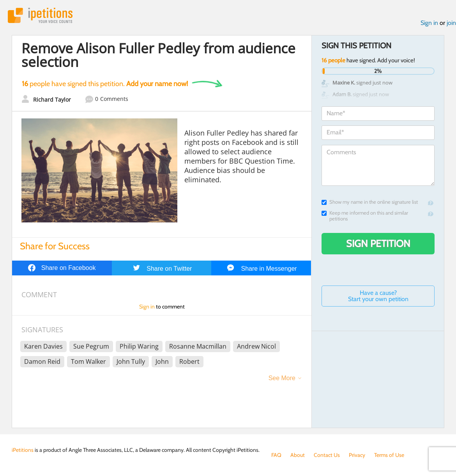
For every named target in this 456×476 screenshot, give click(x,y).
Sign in (429, 23)
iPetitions (40, 15)
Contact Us (327, 455)
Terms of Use (389, 455)
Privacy (357, 455)
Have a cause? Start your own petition (378, 296)
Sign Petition (378, 243)
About (298, 455)
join (451, 23)
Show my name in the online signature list (370, 202)
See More (282, 378)
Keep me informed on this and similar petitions (365, 216)
